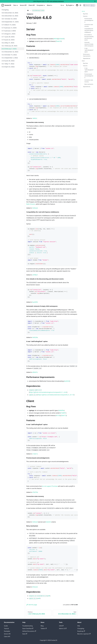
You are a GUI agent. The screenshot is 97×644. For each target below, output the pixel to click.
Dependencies (87, 58)
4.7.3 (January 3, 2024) (9, 31)
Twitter (44, 628)
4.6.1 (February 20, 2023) (9, 46)
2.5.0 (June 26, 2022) (8, 61)
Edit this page (32, 605)
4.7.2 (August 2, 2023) (8, 34)
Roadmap (81, 631)
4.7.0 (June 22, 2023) (8, 40)
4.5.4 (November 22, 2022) (10, 52)
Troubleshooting (28, 626)
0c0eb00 (61, 39)
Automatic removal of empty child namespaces (89, 44)
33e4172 (64, 415)
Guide (6, 626)
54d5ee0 (35, 208)
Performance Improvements (87, 55)
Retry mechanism (89, 84)
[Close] (95, 1)
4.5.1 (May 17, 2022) (8, 64)
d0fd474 (35, 372)
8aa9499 (35, 302)
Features (85, 16)
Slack (25, 634)
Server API (23, 5)
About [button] (49, 5)
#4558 (56, 39)
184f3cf (35, 118)
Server (83, 11)
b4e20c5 (48, 522)
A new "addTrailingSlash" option (89, 50)
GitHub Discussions (29, 631)
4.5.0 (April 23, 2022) (8, 67)
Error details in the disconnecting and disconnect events (89, 37)
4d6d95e (61, 410)
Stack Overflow (28, 628)
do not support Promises (50, 486)
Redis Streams (31, 204)
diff (49, 596)
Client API (32, 5)
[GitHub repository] (77, 5)
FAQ (79, 626)
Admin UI (63, 628)
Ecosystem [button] (40, 5)
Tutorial (6, 628)
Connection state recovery (89, 25)
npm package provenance (57, 1)
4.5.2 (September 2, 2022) (10, 58)
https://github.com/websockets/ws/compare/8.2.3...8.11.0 (56, 395)
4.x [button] (62, 5)
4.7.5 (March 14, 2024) (9, 25)
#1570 (58, 415)
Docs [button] (15, 5)
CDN (61, 626)
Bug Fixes (85, 14)
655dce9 (35, 587)
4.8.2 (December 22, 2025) (10, 16)
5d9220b (35, 337)
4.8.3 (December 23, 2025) (10, 13)
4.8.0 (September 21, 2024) (10, 22)
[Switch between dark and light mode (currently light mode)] (80, 5)
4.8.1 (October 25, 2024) (9, 19)
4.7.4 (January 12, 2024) (9, 28)
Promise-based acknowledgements (89, 20)
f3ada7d (59, 41)
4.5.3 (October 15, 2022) (9, 55)
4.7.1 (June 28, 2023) (8, 37)
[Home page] (28, 10)
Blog (42, 626)
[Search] (89, 5)
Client (83, 61)
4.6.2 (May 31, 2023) (8, 43)
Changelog (5, 10)
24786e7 (35, 275)
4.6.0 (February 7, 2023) (9, 49)
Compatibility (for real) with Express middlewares (89, 30)
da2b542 (67, 381)
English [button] (69, 5)
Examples (7, 631)
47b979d (35, 492)
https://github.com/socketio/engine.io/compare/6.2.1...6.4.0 (48, 392)
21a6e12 (35, 454)
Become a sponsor (84, 634)
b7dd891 (63, 413)
